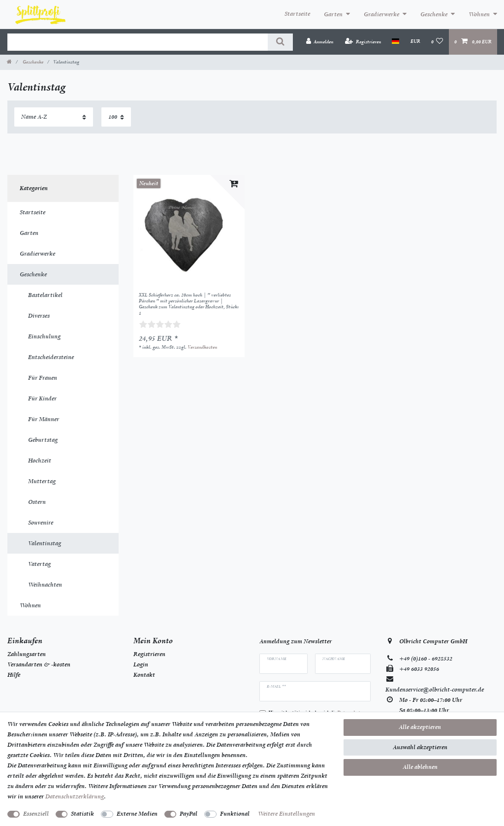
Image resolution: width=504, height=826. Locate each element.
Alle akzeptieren (420, 727)
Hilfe (14, 675)
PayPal (189, 814)
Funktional (235, 814)
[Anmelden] (319, 42)
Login (141, 664)
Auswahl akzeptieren (420, 747)
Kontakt (144, 675)
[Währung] (415, 41)
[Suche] (280, 42)
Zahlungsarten (27, 654)
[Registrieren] (363, 42)
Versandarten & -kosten (39, 664)
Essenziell (36, 814)
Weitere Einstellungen (286, 814)
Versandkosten (202, 347)
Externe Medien (137, 814)
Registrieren (149, 654)
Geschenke (434, 14)
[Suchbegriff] (138, 42)
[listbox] (189, 231)
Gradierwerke (381, 14)
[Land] (395, 41)
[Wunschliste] (437, 42)
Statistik (82, 814)
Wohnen (479, 14)
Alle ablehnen (420, 767)
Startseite (297, 14)
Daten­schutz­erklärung (75, 796)
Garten (333, 14)
